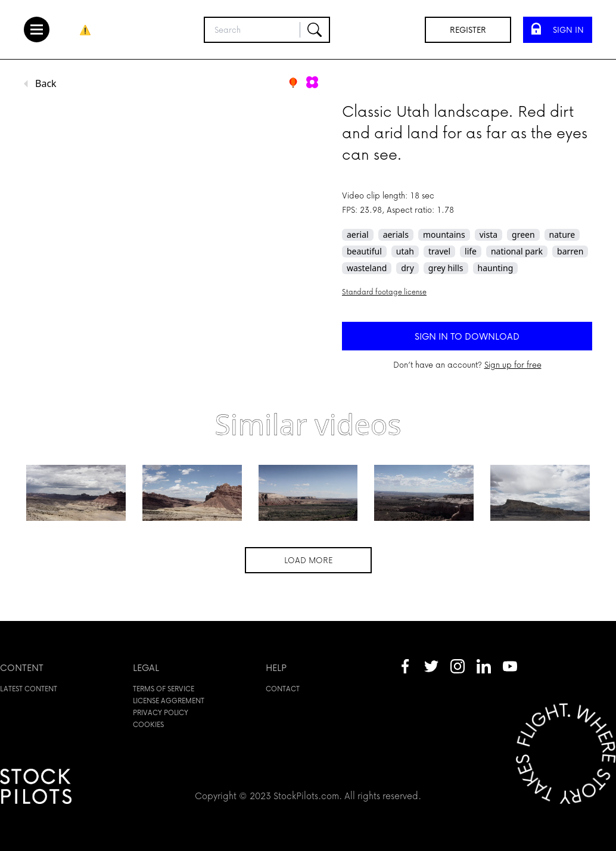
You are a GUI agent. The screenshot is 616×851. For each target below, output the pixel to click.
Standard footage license (384, 292)
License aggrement (169, 701)
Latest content (29, 689)
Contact (283, 689)
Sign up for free (513, 364)
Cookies (148, 724)
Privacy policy (161, 712)
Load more (308, 560)
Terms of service (164, 689)
